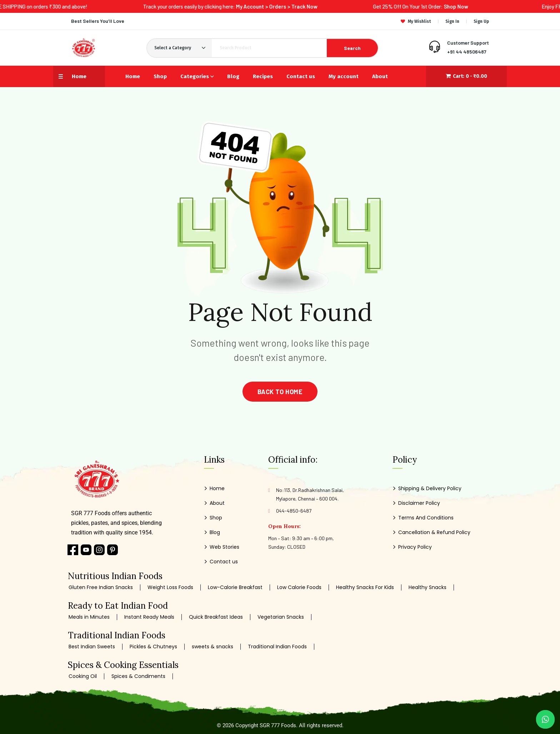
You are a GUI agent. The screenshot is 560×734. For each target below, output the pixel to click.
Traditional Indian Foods (277, 647)
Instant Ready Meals (149, 617)
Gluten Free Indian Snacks (101, 587)
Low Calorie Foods (299, 587)
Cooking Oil (83, 676)
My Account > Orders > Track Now (292, 6)
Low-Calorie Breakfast (235, 587)
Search (352, 48)
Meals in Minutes (89, 617)
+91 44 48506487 (467, 52)
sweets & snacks (212, 647)
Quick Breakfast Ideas (216, 617)
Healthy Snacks (427, 587)
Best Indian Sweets (92, 647)
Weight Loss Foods (170, 587)
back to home (280, 392)
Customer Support (468, 43)
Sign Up (481, 21)
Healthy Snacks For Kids (365, 587)
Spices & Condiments (138, 676)
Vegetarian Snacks (281, 617)
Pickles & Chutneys (153, 647)
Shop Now (471, 6)
